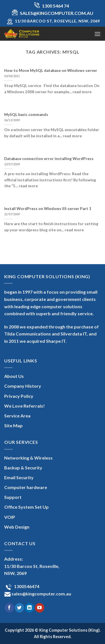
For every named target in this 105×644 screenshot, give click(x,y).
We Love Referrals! (25, 406)
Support (13, 497)
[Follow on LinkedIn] (30, 608)
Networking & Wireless (28, 458)
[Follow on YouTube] (40, 608)
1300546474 (26, 586)
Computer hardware (26, 487)
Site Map (13, 425)
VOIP (10, 517)
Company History (23, 386)
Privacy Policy (19, 396)
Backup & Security (23, 468)
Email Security (19, 477)
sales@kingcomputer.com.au (41, 594)
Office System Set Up (26, 507)
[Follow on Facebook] (9, 608)
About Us (14, 376)
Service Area (17, 416)
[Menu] (97, 34)
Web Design (17, 527)
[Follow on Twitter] (19, 608)
